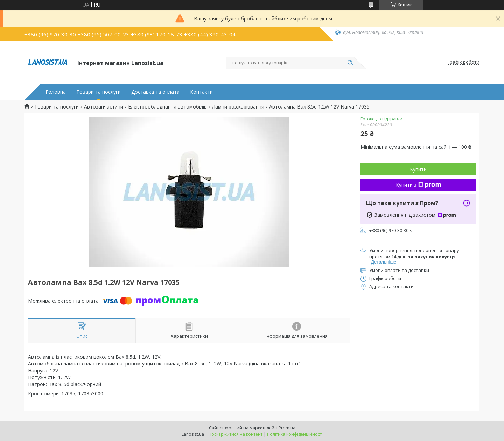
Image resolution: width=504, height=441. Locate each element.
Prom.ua (287, 428)
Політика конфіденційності (295, 434)
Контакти (201, 92)
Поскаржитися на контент (236, 434)
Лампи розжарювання (238, 107)
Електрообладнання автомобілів (167, 107)
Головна (56, 92)
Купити (418, 169)
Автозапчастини (104, 107)
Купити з (418, 185)
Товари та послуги (99, 92)
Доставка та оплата (155, 92)
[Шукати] (350, 63)
